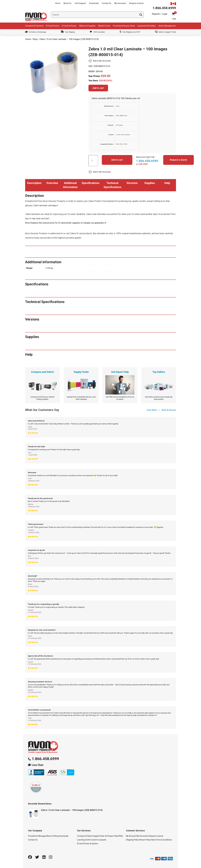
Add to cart (98, 88)
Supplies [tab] (150, 183)
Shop (35, 39)
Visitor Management (167, 26)
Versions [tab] (132, 183)
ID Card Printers (53, 26)
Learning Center (84, 840)
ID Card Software (69, 26)
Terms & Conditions (164, 840)
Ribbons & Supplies (87, 26)
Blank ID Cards (104, 26)
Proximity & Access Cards (124, 26)
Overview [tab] (52, 183)
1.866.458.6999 (45, 759)
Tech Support (80, 3)
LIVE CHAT (143, 164)
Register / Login (160, 14)
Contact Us (106, 3)
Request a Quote (136, 3)
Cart (174, 19)
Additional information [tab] (70, 185)
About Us (67, 3)
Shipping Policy (132, 840)
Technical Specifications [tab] (112, 185)
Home (58, 3)
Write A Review (169, 410)
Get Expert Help (112, 836)
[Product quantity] (93, 161)
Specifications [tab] (91, 183)
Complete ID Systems (34, 26)
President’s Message (37, 836)
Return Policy (145, 840)
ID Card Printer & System (88, 844)
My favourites (120, 3)
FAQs (121, 836)
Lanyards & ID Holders (147, 26)
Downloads (94, 3)
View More (152, 410)
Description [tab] (34, 183)
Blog (57, 836)
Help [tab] (167, 183)
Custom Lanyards (99, 840)
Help (153, 840)
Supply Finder (99, 836)
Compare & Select (85, 836)
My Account (131, 836)
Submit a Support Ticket (165, 32)
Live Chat (38, 765)
